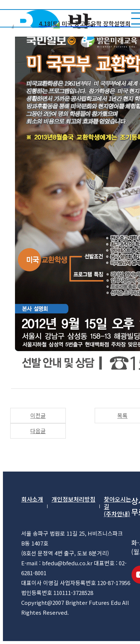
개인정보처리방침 (73, 499)
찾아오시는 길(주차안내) (118, 506)
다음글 (38, 431)
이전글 (38, 415)
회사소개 (32, 499)
